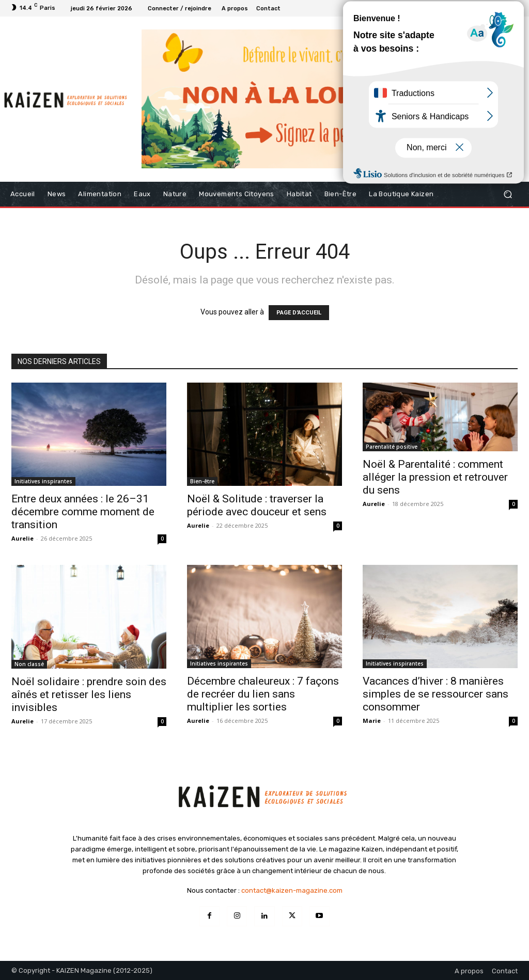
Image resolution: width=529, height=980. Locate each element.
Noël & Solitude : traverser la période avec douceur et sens (257, 505)
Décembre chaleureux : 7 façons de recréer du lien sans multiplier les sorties (263, 694)
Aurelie (22, 538)
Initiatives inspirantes (43, 481)
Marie (372, 721)
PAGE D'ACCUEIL (299, 313)
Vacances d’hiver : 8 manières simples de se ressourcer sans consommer (435, 694)
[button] (508, 194)
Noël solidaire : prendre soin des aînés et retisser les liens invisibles (89, 694)
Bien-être (202, 481)
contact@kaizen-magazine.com (292, 890)
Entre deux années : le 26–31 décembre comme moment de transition (83, 512)
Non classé (29, 664)
